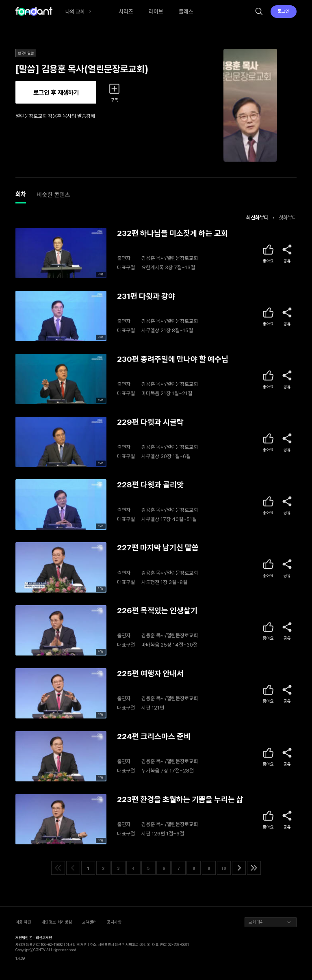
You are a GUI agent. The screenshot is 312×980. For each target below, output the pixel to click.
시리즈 (126, 11)
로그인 (283, 11)
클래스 (186, 11)
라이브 (156, 11)
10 (224, 868)
